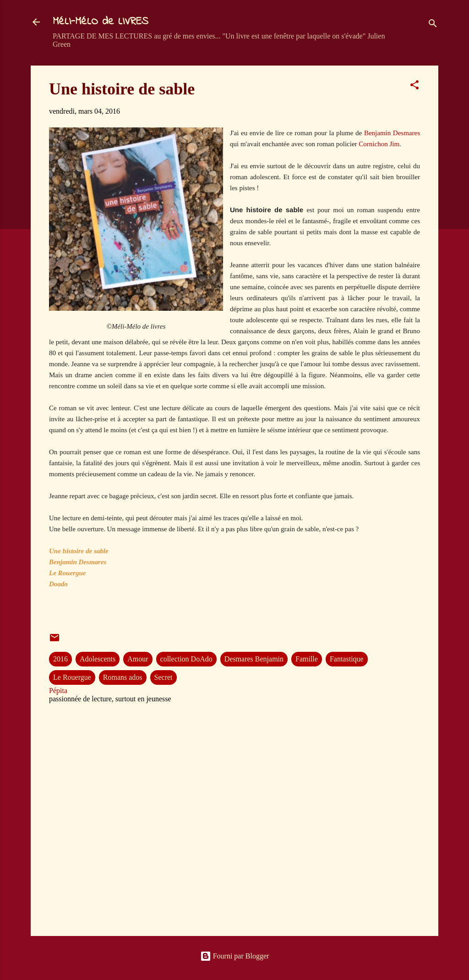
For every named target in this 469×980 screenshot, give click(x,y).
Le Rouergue (72, 677)
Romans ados (123, 677)
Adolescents (98, 659)
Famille (307, 659)
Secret (164, 677)
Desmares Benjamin (254, 659)
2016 (60, 659)
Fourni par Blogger (235, 956)
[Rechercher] (433, 25)
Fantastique (347, 659)
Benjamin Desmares (392, 133)
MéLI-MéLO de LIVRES (101, 22)
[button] (414, 86)
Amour (138, 659)
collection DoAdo (186, 659)
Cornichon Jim (379, 144)
